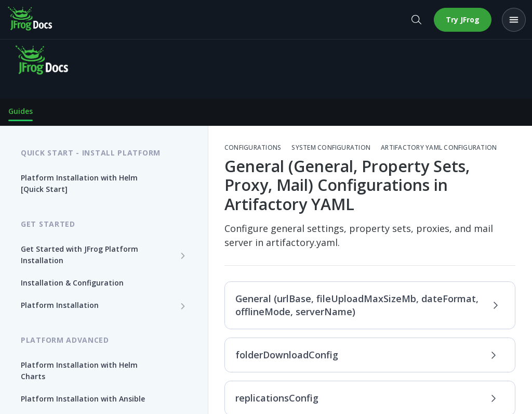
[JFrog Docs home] (31, 20)
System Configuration (331, 148)
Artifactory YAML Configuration (439, 148)
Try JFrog (463, 20)
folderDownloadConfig (367, 355)
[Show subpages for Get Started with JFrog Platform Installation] (183, 255)
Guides (21, 111)
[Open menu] (514, 20)
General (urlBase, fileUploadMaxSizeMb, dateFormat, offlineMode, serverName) (367, 305)
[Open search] (416, 20)
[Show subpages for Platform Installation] (183, 306)
